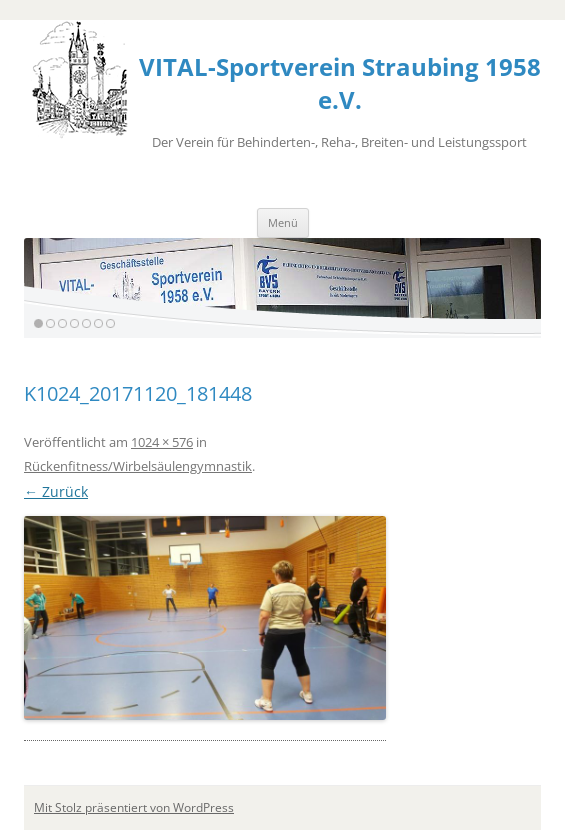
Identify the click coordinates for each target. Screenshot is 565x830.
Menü (283, 222)
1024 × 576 (162, 442)
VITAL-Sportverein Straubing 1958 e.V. (340, 83)
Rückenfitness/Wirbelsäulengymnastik (138, 466)
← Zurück (56, 491)
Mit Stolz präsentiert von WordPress (134, 807)
